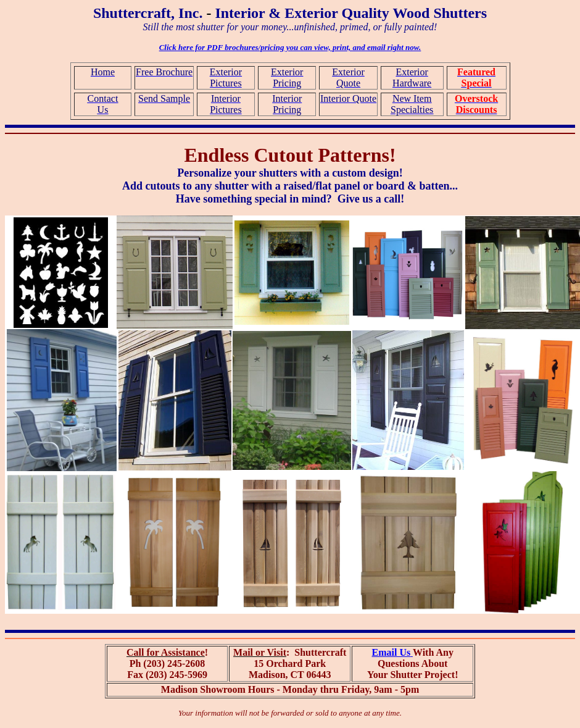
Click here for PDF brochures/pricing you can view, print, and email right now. (290, 47)
